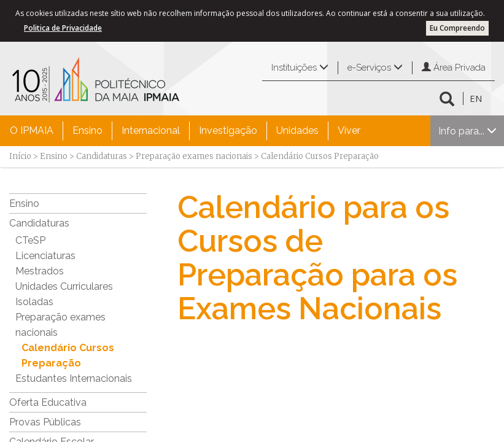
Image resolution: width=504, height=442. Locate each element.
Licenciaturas (45, 256)
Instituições (300, 68)
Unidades (297, 130)
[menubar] (185, 131)
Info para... (467, 131)
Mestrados (40, 271)
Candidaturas (102, 156)
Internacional (151, 130)
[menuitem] (32, 131)
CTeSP (30, 240)
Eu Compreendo (457, 28)
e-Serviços (375, 68)
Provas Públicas (45, 422)
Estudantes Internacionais (74, 378)
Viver (349, 130)
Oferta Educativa (48, 402)
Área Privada (454, 68)
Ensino (87, 130)
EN (476, 98)
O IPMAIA (32, 130)
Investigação (228, 130)
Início (20, 156)
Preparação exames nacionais (194, 156)
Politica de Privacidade (63, 28)
